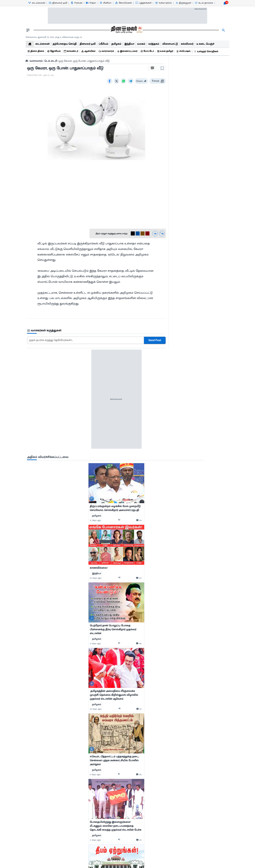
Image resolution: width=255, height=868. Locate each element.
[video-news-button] (175, 206)
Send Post (155, 340)
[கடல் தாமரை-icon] (204, 3)
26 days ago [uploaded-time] (179, 285)
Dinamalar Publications (211, 822)
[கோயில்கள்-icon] (123, 3)
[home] (30, 44)
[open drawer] (28, 30)
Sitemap (162, 865)
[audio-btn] (203, 228)
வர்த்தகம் (38, 822)
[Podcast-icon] (76, 3)
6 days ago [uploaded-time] (178, 482)
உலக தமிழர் (40, 840)
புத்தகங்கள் (39, 834)
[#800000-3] (147, 233)
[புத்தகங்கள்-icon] (143, 3)
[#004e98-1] (138, 233)
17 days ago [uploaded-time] (179, 351)
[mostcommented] (200, 191)
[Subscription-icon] (163, 3)
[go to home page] (126, 30)
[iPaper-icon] (91, 3)
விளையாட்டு (40, 828)
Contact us (119, 865)
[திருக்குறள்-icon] (183, 3)
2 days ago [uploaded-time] (178, 806)
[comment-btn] (222, 228)
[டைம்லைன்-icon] (37, 3)
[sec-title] (96, 331)
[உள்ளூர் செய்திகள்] (207, 52)
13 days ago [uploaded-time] (179, 228)
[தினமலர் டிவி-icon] (58, 3)
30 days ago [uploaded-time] (179, 416)
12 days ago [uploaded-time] (179, 740)
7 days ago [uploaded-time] (178, 678)
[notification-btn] (225, 3)
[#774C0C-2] (143, 233)
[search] (223, 30)
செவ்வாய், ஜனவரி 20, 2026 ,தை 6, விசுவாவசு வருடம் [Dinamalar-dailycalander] (54, 37)
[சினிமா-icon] (105, 3)
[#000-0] (133, 233)
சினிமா (37, 816)
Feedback (211, 828)
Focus (158, 81)
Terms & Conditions (142, 865)
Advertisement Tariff (211, 816)
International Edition (211, 834)
